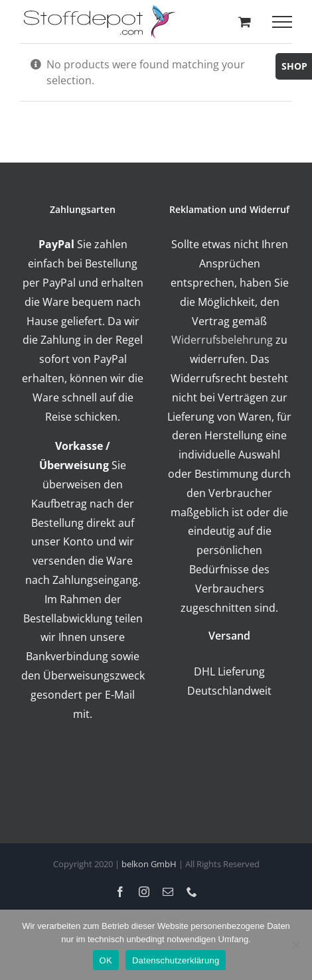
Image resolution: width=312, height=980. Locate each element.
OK (106, 960)
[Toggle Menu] (282, 22)
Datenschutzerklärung (176, 960)
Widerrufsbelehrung (222, 340)
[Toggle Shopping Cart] (245, 22)
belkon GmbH (149, 864)
